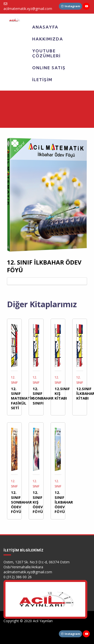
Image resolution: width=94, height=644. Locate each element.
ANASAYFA (45, 27)
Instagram (71, 6)
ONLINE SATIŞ (49, 68)
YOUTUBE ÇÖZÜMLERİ (46, 53)
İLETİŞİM (42, 80)
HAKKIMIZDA (48, 39)
